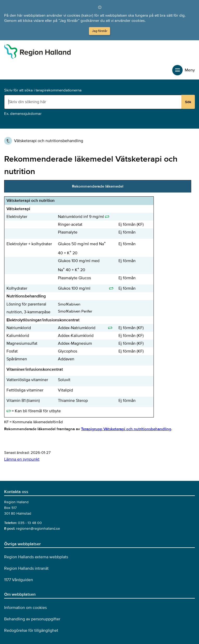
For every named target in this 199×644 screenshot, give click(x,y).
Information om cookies (25, 608)
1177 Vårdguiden (19, 580)
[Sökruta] (93, 102)
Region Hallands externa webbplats (36, 557)
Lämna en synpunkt (22, 459)
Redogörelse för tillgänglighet (31, 630)
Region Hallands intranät (26, 568)
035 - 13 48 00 (30, 523)
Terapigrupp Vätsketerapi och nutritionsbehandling (126, 429)
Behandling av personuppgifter (32, 619)
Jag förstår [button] (100, 31)
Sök (188, 102)
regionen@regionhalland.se (38, 529)
